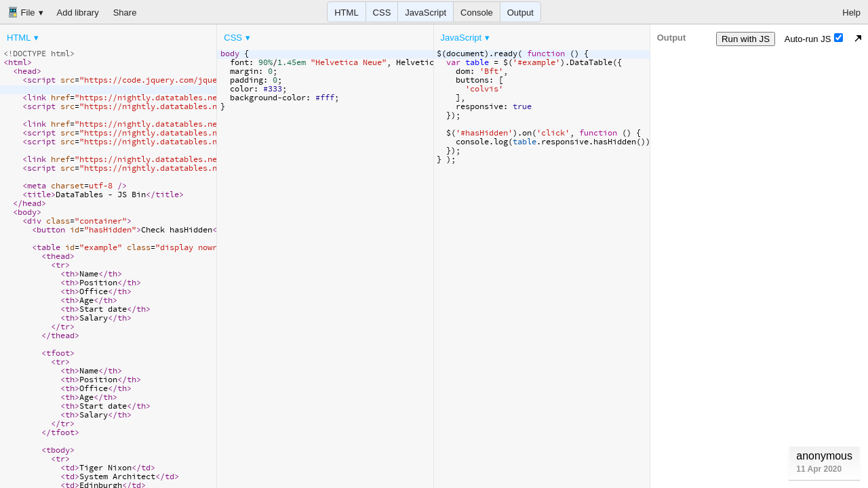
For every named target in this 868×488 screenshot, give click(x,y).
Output (520, 13)
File (21, 12)
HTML (346, 13)
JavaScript (426, 13)
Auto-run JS (814, 39)
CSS (382, 13)
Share (125, 13)
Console (477, 13)
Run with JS (746, 39)
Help (851, 13)
